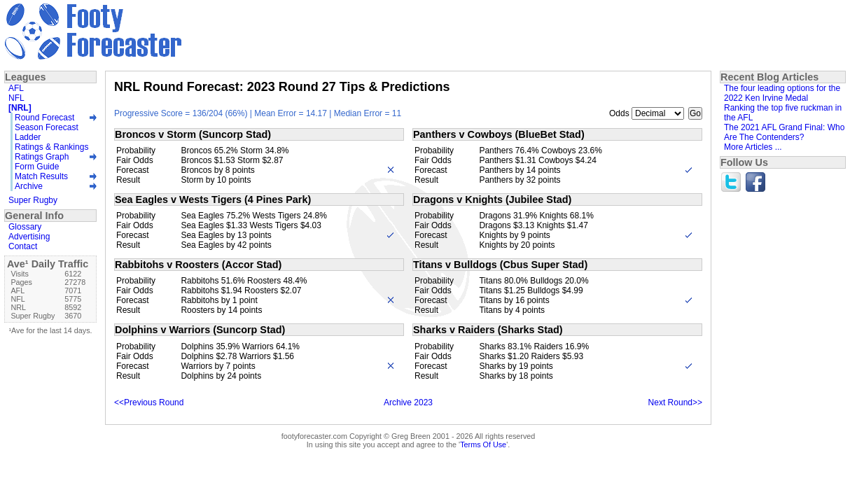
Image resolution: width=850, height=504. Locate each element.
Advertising (29, 237)
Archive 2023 (408, 402)
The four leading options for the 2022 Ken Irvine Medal (782, 93)
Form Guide (37, 167)
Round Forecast (44, 118)
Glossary (25, 227)
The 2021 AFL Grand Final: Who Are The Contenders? (784, 132)
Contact (23, 246)
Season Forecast (47, 127)
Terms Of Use (483, 444)
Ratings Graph (42, 157)
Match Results (41, 176)
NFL (16, 98)
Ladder (28, 137)
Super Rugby (33, 200)
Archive (29, 186)
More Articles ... (753, 147)
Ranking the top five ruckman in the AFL (783, 113)
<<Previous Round (149, 402)
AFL (16, 88)
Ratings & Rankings (51, 147)
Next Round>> (675, 402)
